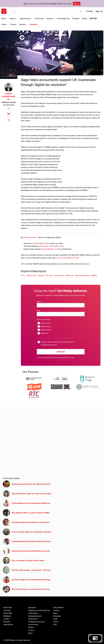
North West (8, 613)
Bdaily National (46, 326)
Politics (31, 627)
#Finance (49, 275)
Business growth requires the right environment (27, 484)
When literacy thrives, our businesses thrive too (26, 589)
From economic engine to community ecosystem (27, 532)
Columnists (39, 18)
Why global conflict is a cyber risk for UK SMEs (26, 513)
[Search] (81, 11)
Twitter (46, 243)
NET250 (93, 18)
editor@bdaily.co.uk (50, 249)
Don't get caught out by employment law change (27, 580)
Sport (30, 633)
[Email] (61, 314)
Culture (31, 630)
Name (39, 302)
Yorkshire (7, 610)
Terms (56, 622)
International (8, 624)
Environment (33, 624)
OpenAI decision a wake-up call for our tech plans (27, 494)
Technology (33, 613)
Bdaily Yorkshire (46, 330)
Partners (22, 24)
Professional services (36, 622)
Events (85, 18)
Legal (55, 619)
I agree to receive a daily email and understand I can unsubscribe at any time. (58, 343)
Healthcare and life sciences (39, 610)
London (6, 619)
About (4, 24)
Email (39, 310)
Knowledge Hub (63, 18)
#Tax (23, 275)
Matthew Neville (9, 102)
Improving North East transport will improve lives (27, 541)
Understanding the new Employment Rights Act (26, 503)
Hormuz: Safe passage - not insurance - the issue (27, 570)
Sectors (13, 18)
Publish (90, 11)
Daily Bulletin (58, 607)
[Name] (61, 305)
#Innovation (59, 275)
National (7, 622)
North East (8, 607)
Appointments (25, 18)
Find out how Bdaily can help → (68, 258)
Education (32, 607)
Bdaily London (46, 323)
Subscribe (61, 352)
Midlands (7, 616)
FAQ (55, 624)
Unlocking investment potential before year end (26, 551)
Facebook (44, 246)
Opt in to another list (43, 319)
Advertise (34, 24)
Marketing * (45, 333)
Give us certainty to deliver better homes (24, 560)
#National (69, 275)
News (4, 18)
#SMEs (94, 275)
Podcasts (76, 18)
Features (50, 18)
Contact (13, 24)
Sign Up (77, 4)
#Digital (41, 275)
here (88, 264)
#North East (31, 275)
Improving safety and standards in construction (26, 522)
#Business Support (82, 275)
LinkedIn (36, 243)
